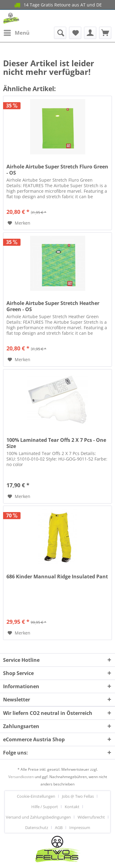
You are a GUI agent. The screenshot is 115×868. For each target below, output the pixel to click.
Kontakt (72, 807)
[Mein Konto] (90, 33)
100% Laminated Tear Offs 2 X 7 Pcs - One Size (56, 443)
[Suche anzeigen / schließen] (60, 33)
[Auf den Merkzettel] (19, 223)
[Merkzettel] (75, 33)
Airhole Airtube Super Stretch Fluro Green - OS (57, 170)
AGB (59, 827)
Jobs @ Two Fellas (78, 796)
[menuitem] (16, 33)
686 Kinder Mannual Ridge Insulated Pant (57, 577)
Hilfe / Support (45, 807)
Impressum (80, 827)
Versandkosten (21, 777)
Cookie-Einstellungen (36, 796)
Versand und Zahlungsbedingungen (38, 817)
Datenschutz (37, 827)
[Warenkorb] (105, 33)
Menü (17, 32)
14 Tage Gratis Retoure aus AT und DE (57, 5)
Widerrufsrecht (91, 817)
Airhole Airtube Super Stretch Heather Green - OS (53, 306)
